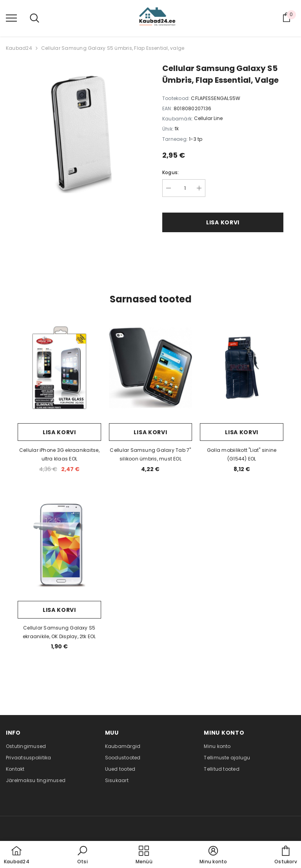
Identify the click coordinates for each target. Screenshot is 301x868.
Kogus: (170, 172)
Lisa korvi (223, 222)
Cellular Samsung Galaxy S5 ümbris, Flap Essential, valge (113, 48)
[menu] (11, 18)
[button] (82, 855)
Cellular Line (208, 118)
